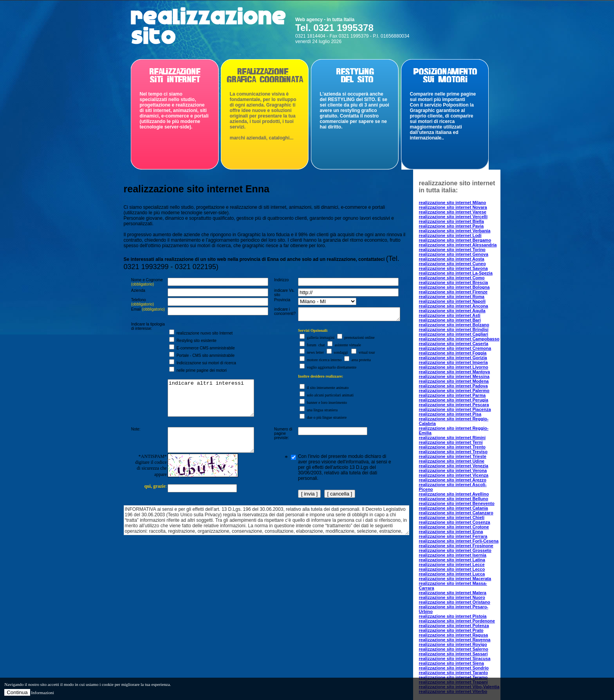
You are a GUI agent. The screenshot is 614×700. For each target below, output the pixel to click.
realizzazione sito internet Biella (451, 221)
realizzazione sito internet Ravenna (455, 640)
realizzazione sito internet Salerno (454, 649)
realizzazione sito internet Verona (453, 470)
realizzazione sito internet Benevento (457, 503)
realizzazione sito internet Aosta (452, 259)
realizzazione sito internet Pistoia (453, 616)
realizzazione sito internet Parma (452, 395)
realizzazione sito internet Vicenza (454, 475)
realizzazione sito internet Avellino (454, 494)
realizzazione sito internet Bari (450, 320)
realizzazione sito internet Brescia (454, 282)
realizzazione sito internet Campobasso (459, 339)
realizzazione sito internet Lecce (452, 564)
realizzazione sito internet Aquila (452, 311)
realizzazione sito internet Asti (450, 315)
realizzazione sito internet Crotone (454, 527)
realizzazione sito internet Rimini (452, 438)
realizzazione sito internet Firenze (453, 292)
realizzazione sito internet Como (452, 278)
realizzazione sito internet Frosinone (456, 546)
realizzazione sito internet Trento (452, 447)
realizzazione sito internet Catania (454, 508)
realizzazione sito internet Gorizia (453, 358)
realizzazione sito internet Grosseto (455, 550)
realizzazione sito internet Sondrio (454, 668)
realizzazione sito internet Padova (453, 386)
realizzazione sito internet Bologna (454, 287)
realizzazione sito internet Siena (451, 663)
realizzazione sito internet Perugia (454, 400)
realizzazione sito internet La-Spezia (456, 273)
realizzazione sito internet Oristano (455, 602)
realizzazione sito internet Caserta (454, 344)
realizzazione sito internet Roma (452, 297)
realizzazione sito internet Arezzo (453, 480)
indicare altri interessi (208, 407)
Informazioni (42, 693)
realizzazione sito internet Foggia (453, 353)
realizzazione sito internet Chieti (452, 517)
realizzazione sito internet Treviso (453, 452)
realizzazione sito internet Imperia (453, 362)
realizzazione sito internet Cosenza (455, 522)
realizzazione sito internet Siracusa (455, 658)
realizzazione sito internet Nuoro (452, 597)
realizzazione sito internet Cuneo (452, 264)
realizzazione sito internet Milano (453, 203)
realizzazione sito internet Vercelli (453, 217)
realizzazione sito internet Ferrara (453, 536)
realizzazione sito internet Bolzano (454, 325)
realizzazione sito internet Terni (451, 442)
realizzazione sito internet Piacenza (455, 409)
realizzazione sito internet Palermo (454, 391)
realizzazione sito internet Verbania (455, 231)
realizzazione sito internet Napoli (452, 301)
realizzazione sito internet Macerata (455, 579)
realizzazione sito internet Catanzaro (456, 513)
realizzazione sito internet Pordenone (457, 621)
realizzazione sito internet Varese (453, 212)
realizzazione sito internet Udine (452, 461)
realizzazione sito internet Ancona (454, 306)
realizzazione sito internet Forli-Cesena (459, 541)
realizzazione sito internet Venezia (454, 466)
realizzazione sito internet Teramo (453, 677)
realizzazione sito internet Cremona (455, 348)
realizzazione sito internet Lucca (452, 574)
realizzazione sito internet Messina (454, 376)
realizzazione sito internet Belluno (454, 499)
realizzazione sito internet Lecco (452, 569)
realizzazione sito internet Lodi (450, 235)
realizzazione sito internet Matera (453, 593)
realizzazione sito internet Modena (454, 381)
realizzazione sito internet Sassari (453, 654)
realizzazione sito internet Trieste (453, 456)
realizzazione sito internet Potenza (454, 626)
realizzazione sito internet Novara (453, 207)
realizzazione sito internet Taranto (453, 673)
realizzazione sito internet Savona (453, 268)
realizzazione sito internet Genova (454, 254)
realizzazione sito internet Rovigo (453, 644)
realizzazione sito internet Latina (452, 560)
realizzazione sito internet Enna (451, 532)
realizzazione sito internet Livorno (454, 367)
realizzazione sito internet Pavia (451, 226)
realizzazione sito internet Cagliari (454, 334)
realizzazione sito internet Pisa (450, 414)
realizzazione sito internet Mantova (455, 372)
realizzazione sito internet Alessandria (458, 245)
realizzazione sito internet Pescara (454, 405)
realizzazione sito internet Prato (451, 630)
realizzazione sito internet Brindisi (454, 329)
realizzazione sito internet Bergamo (455, 240)
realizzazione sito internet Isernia (453, 555)
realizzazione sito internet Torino (452, 250)
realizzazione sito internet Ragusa (454, 635)
